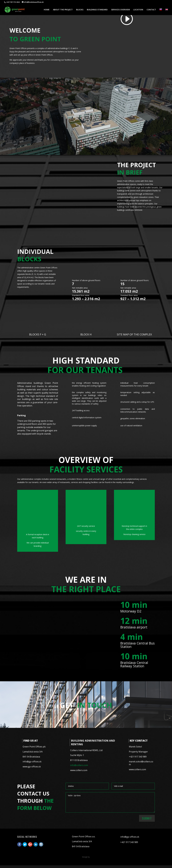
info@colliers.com (79, 765)
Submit (147, 818)
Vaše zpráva (110, 802)
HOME (47, 10)
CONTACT (151, 10)
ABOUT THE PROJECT (63, 10)
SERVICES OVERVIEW (120, 10)
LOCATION (138, 10)
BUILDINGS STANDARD (97, 10)
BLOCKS (80, 10)
